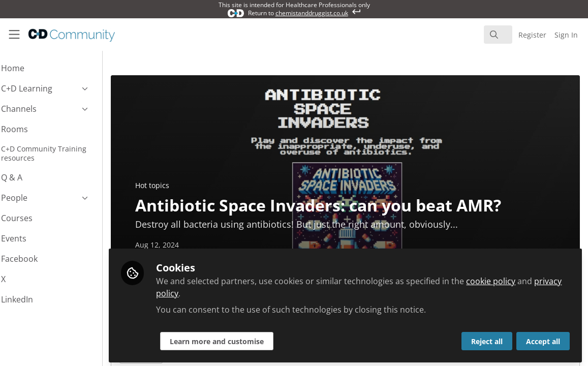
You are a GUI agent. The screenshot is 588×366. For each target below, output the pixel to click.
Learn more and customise (244, 339)
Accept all (543, 339)
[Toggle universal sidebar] (14, 35)
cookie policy (518, 279)
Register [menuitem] (532, 35)
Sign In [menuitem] (566, 35)
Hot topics (180, 185)
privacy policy (209, 291)
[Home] (63, 35)
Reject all (487, 339)
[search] (498, 35)
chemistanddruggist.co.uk (312, 13)
